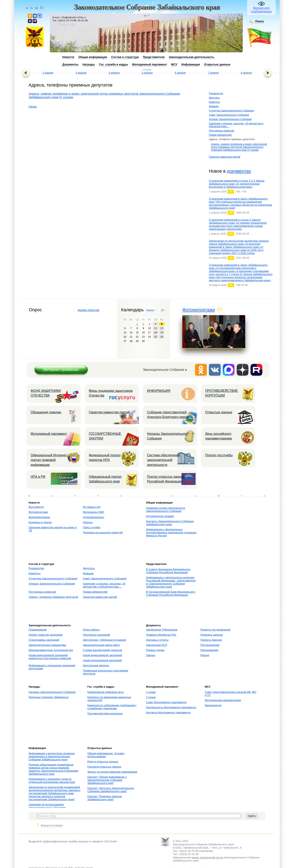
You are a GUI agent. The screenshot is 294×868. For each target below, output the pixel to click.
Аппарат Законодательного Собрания (230, 119)
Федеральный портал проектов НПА (105, 458)
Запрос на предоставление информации (112, 772)
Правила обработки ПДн (161, 635)
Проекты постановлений (215, 630)
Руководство (216, 93)
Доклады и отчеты (157, 640)
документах (239, 171)
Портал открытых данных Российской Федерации (166, 479)
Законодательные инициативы (47, 645)
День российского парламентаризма (219, 436)
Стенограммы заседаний (44, 640)
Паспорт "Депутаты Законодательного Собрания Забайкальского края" (111, 790)
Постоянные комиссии (222, 131)
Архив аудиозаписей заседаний (102, 660)
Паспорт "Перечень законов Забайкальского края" (105, 798)
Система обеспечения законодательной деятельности (163, 460)
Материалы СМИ (93, 512)
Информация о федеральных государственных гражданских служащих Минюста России (171, 532)
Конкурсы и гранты (40, 522)
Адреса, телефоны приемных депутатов (53, 597)
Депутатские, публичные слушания (104, 640)
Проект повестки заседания (46, 635)
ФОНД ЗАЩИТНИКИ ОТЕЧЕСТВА (46, 393)
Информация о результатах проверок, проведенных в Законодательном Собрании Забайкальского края (52, 756)
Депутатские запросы (96, 665)
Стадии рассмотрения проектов (102, 650)
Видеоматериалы (39, 517)
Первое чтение (155, 650)
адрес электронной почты (207, 857)
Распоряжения (209, 650)
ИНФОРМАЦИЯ (159, 391)
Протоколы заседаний (96, 635)
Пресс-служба (92, 527)
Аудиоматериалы (94, 517)
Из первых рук (92, 507)
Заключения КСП (156, 645)
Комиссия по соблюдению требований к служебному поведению (112, 707)
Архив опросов (88, 310)
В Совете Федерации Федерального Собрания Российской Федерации (168, 571)
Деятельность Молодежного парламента (171, 707)
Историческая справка (160, 516)
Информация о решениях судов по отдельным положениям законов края (52, 780)
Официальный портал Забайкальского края (105, 479)
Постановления (210, 645)
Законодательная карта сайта (101, 645)
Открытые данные (219, 412)
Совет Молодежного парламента (166, 702)
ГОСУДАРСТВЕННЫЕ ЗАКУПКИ (105, 436)
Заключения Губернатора (162, 630)
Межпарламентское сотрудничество (51, 650)
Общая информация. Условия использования (106, 755)
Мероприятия (213, 705)
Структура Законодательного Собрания (231, 111)
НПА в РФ (38, 477)
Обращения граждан (46, 412)
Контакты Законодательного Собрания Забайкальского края (170, 523)
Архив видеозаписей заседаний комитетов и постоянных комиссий (50, 657)
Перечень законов (212, 635)
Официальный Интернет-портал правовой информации (49, 460)
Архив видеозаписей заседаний (102, 655)
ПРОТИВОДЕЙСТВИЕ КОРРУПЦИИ (222, 393)
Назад (33, 107)
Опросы (88, 522)
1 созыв (151, 692)
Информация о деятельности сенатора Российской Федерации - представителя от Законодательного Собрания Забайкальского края (171, 582)
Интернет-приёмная (61, 369)
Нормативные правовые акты (106, 692)
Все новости (36, 507)
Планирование (38, 630)
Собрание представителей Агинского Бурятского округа (168, 415)
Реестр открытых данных (103, 762)
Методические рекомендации (223, 700)
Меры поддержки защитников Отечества (111, 393)
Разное (205, 655)
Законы (151, 655)
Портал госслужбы (219, 455)
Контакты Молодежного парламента (168, 712)
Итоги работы (91, 630)
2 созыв (151, 697)
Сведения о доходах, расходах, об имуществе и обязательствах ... (104, 585)
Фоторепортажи (199, 310)
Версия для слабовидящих (261, 10)
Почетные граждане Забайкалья (48, 697)
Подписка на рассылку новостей (103, 532)
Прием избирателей (220, 135)
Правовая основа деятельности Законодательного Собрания (165, 509)
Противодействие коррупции (105, 713)
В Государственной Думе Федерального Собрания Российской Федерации (171, 593)
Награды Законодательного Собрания (167, 436)
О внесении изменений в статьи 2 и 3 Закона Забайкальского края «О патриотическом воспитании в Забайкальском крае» (237, 184)
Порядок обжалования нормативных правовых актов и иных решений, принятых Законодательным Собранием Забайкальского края (53, 769)
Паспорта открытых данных (104, 767)
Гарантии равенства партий (225, 157)
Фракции (214, 106)
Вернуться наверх (52, 825)
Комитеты (214, 102)
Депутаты (214, 98)
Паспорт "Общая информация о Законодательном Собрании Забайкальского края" (107, 780)
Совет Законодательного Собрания (229, 115)
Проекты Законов (211, 640)
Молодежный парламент (49, 434)
